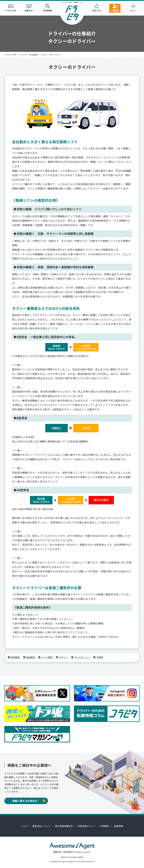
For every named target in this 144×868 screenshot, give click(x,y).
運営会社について (41, 826)
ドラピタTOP (10, 55)
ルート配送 (45, 657)
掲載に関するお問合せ (29, 801)
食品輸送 (29, 657)
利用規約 (105, 826)
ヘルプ (24, 826)
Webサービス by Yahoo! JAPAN (72, 857)
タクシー (62, 657)
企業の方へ (29, 8)
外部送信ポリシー (87, 826)
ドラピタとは (11, 8)
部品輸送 (14, 657)
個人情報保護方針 (64, 826)
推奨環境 (118, 826)
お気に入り (97, 8)
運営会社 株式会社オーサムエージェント (72, 852)
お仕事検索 (47, 8)
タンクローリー (81, 657)
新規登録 (115, 8)
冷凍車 (98, 657)
